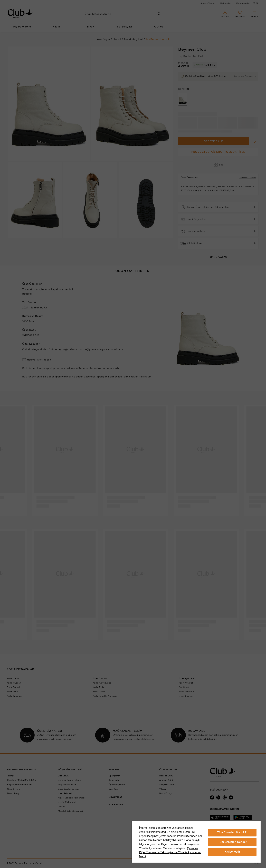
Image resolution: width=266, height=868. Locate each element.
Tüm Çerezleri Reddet (232, 842)
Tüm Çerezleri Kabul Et (232, 832)
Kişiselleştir (232, 852)
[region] (196, 842)
